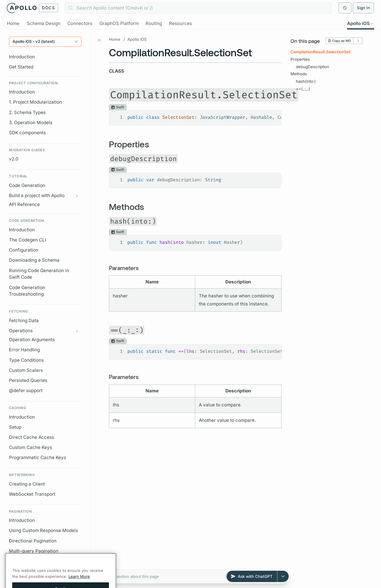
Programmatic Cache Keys (38, 458)
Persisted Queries (28, 380)
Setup (15, 427)
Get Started (21, 67)
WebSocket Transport (32, 494)
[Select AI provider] (283, 576)
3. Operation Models (31, 123)
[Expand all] (83, 579)
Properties (300, 59)
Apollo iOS (137, 39)
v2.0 (14, 159)
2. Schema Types (27, 112)
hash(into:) (306, 82)
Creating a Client (27, 484)
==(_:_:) (303, 89)
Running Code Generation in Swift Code (39, 274)
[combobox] (198, 8)
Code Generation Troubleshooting (27, 291)
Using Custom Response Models (43, 531)
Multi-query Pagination (34, 551)
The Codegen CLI (28, 240)
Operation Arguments (32, 340)
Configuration (24, 250)
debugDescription (313, 67)
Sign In (363, 8)
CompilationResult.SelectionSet (321, 52)
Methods (299, 74)
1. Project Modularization (35, 102)
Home (115, 39)
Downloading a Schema (34, 260)
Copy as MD (339, 41)
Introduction (22, 57)
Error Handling (24, 350)
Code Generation (27, 185)
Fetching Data (24, 320)
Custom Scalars (26, 370)
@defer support (26, 390)
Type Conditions (26, 360)
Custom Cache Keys (31, 447)
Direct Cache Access (32, 437)
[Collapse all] (76, 579)
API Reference (24, 205)
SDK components (27, 133)
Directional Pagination (33, 541)
